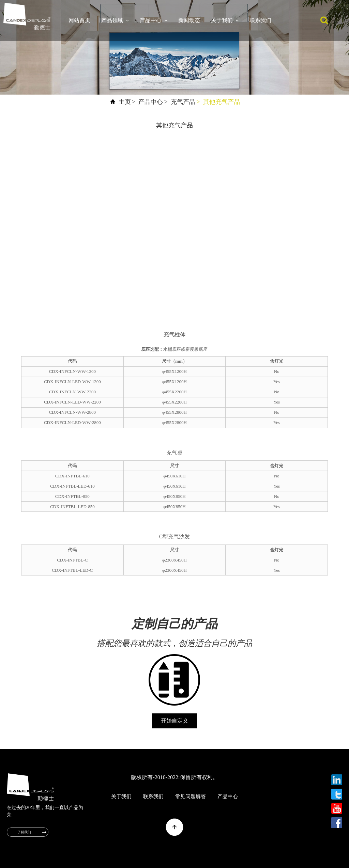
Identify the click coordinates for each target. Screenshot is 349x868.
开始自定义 (174, 721)
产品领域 (115, 20)
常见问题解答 (191, 796)
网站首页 (79, 20)
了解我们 (24, 832)
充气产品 (183, 102)
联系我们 (260, 20)
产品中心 (154, 20)
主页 (125, 102)
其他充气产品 (222, 102)
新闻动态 (189, 20)
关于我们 (225, 20)
